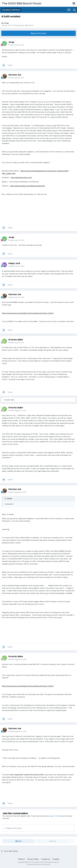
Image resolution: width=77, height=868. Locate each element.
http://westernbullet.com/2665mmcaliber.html (28, 186)
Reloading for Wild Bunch (24, 25)
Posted (16, 45)
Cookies (56, 859)
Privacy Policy (33, 859)
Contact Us (46, 859)
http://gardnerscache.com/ (21, 177)
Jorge (6, 23)
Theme (21, 859)
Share (19, 841)
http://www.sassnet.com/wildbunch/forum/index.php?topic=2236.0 (28, 313)
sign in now (55, 816)
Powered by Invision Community (38, 864)
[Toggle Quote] (6, 498)
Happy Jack (14, 263)
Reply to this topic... (14, 828)
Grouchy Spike (16, 340)
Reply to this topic (38, 33)
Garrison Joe (15, 75)
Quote (10, 65)
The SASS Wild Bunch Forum (22, 3)
